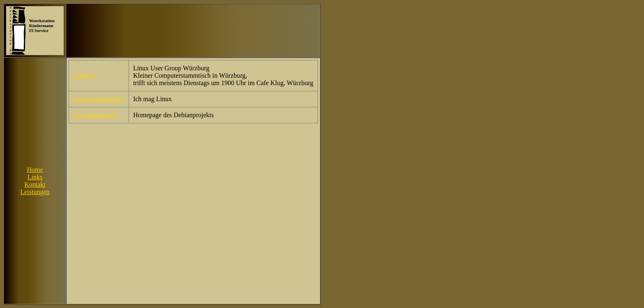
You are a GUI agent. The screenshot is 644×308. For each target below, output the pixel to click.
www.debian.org (95, 115)
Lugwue (84, 75)
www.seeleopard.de (99, 99)
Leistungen (35, 192)
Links (35, 177)
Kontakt (35, 184)
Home (35, 170)
